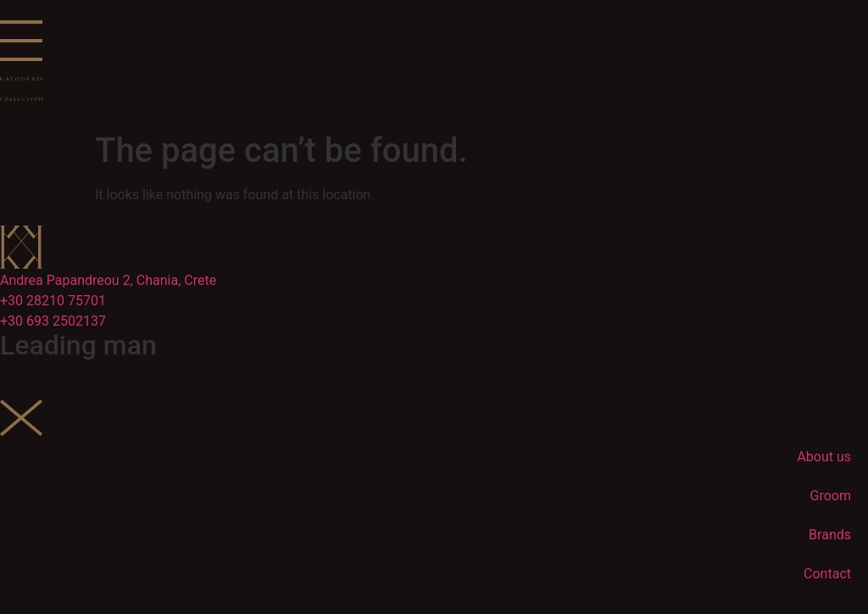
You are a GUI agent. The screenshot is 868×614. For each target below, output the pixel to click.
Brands (830, 535)
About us (824, 457)
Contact (827, 574)
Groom (831, 496)
